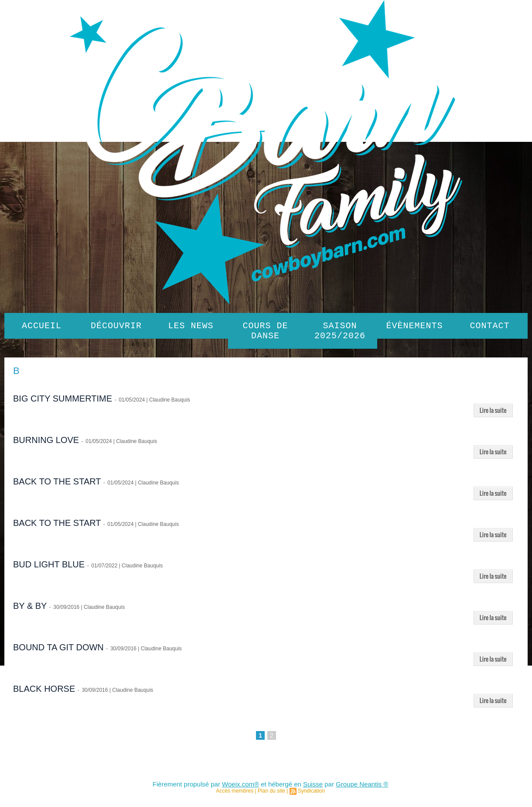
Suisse (313, 788)
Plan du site (271, 794)
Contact (490, 327)
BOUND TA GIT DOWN (58, 651)
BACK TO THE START (57, 485)
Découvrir (116, 327)
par (329, 788)
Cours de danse (266, 333)
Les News (191, 327)
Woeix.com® (240, 788)
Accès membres (235, 794)
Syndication (311, 794)
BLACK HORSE (44, 692)
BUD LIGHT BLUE (49, 568)
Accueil (42, 327)
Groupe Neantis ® (362, 788)
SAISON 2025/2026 (340, 333)
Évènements (415, 327)
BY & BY (30, 609)
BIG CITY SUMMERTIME (63, 402)
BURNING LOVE (46, 443)
